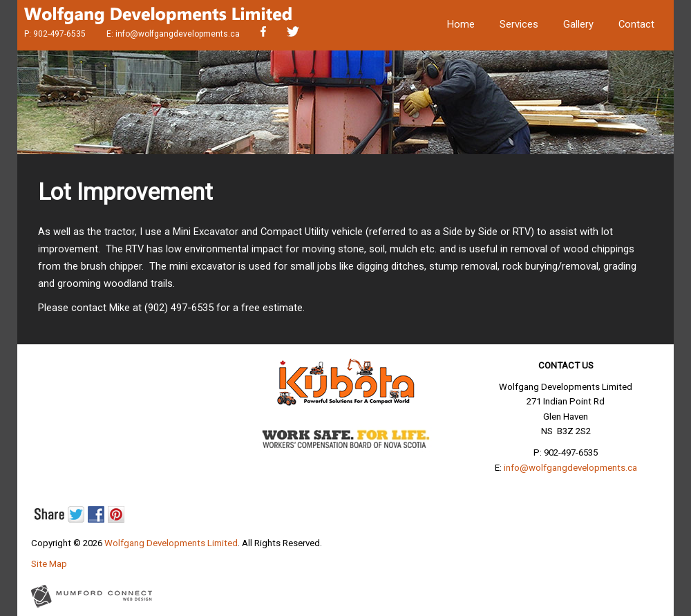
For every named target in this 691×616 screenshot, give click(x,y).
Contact (636, 24)
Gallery (578, 24)
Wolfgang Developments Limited (171, 543)
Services (519, 24)
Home (461, 24)
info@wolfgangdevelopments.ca (178, 34)
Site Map (49, 564)
